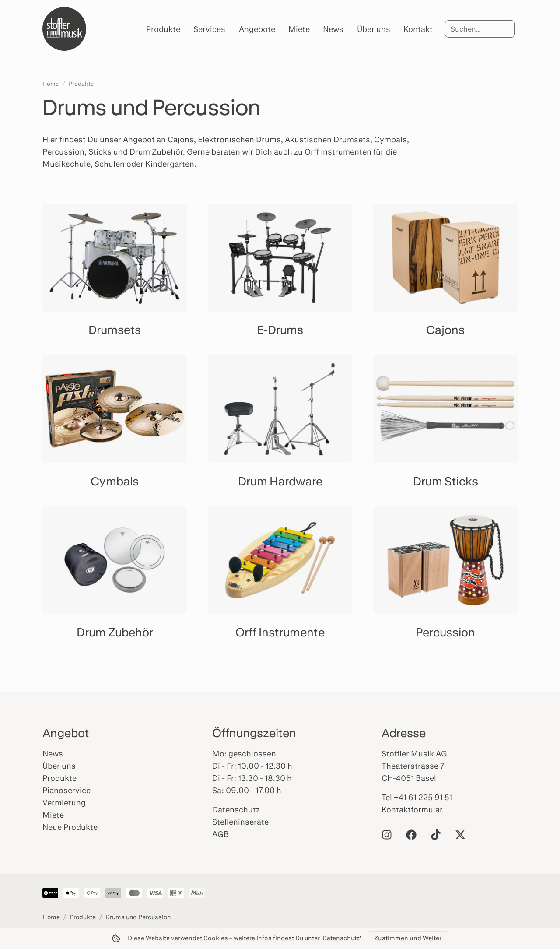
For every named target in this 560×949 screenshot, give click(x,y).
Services (209, 29)
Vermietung (64, 802)
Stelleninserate (240, 822)
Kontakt (418, 29)
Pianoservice (66, 790)
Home (51, 84)
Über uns (374, 29)
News (333, 29)
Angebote (257, 29)
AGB (220, 834)
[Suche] (480, 29)
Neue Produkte (70, 827)
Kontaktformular (412, 809)
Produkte (163, 29)
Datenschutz (236, 809)
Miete (299, 29)
